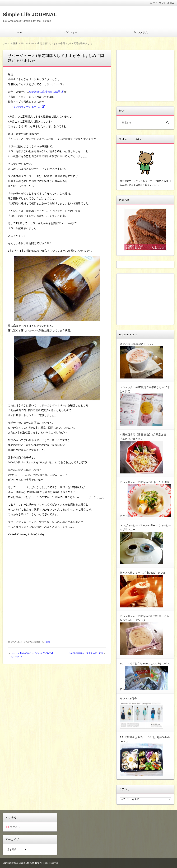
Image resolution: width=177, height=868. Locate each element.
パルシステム (140, 32)
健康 (48, 642)
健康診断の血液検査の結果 (45, 92)
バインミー (71, 32)
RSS (172, 3)
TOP (19, 32)
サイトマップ (159, 3)
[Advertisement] (57, 561)
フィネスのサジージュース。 (25, 107)
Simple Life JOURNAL (30, 14)
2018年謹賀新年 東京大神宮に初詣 (86, 653)
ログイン (15, 827)
